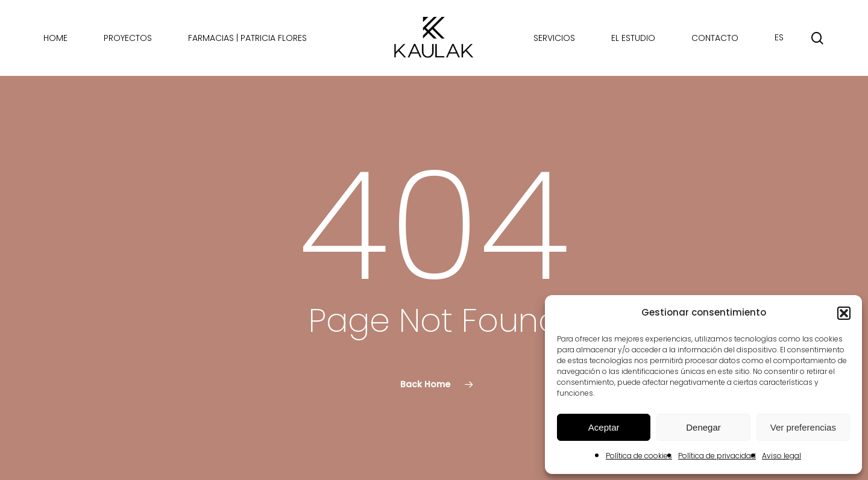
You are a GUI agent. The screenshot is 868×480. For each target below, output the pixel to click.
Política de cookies (639, 456)
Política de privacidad (717, 456)
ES (779, 38)
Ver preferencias (803, 427)
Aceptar (604, 427)
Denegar (703, 427)
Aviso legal (782, 456)
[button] (844, 313)
